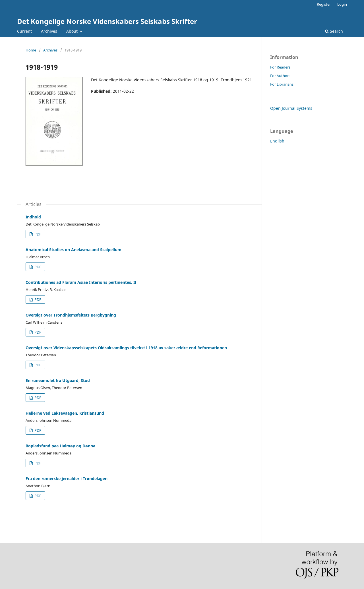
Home (31, 50)
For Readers (280, 67)
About (73, 31)
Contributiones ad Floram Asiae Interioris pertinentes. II (81, 282)
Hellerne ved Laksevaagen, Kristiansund (65, 413)
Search (334, 31)
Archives (49, 31)
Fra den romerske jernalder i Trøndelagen (67, 479)
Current (24, 31)
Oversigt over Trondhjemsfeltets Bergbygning (71, 315)
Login (342, 4)
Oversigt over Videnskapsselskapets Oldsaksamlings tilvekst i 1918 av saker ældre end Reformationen (126, 348)
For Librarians (282, 84)
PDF (37, 234)
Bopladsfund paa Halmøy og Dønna (60, 446)
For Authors (280, 76)
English (277, 141)
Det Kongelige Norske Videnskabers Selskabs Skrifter (107, 21)
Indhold (33, 217)
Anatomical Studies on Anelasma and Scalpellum (74, 250)
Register (324, 4)
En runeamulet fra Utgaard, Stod (58, 380)
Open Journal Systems (291, 108)
